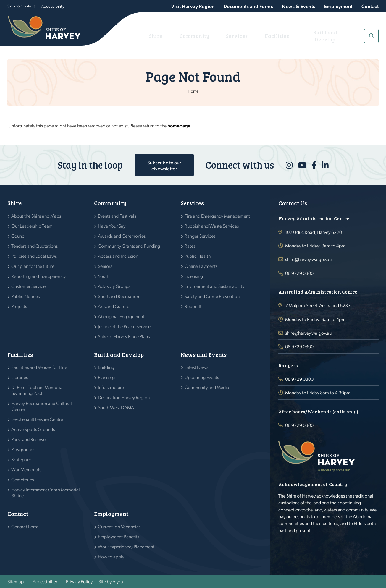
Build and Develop (324, 36)
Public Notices (26, 296)
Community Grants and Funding (129, 246)
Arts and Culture (114, 306)
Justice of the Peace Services (125, 326)
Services (238, 36)
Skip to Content (21, 6)
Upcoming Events (202, 377)
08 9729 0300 (299, 273)
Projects (19, 306)
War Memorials (26, 469)
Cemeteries (23, 479)
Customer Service (29, 286)
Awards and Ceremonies (122, 236)
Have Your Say (112, 226)
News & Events (299, 6)
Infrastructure (111, 387)
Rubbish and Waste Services (212, 226)
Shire (163, 36)
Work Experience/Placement (126, 546)
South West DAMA (116, 407)
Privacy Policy (79, 581)
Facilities (274, 36)
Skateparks (22, 459)
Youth (104, 276)
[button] (371, 36)
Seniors (105, 266)
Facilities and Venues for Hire (39, 367)
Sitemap (16, 581)
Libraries (20, 377)
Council (19, 236)
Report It (193, 306)
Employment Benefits (119, 536)
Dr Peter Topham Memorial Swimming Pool (38, 390)
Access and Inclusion (118, 256)
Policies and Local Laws (34, 256)
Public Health (198, 256)
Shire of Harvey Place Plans (124, 336)
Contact (370, 6)
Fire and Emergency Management (217, 216)
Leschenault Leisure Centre (37, 419)
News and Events (204, 355)
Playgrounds (23, 449)
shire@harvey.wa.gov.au (308, 259)
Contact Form (25, 526)
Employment (338, 6)
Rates (190, 246)
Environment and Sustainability (215, 286)
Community (198, 36)
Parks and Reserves (29, 439)
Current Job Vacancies (119, 526)
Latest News (197, 367)
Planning (106, 377)
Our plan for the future (33, 266)
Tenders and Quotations (35, 246)
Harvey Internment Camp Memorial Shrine (46, 492)
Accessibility (53, 6)
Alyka (118, 581)
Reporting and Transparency (39, 276)
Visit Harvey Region (193, 6)
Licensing (194, 276)
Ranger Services (200, 236)
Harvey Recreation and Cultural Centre (42, 406)
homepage (179, 125)
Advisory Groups (114, 286)
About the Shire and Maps (36, 216)
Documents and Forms (248, 6)
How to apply (111, 557)
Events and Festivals (117, 216)
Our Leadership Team (32, 226)
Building (106, 367)
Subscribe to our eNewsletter (164, 165)
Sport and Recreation (119, 296)
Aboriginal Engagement (121, 316)
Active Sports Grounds (33, 429)
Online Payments (201, 266)
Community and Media (207, 387)
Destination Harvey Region (124, 397)
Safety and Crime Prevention (212, 296)
